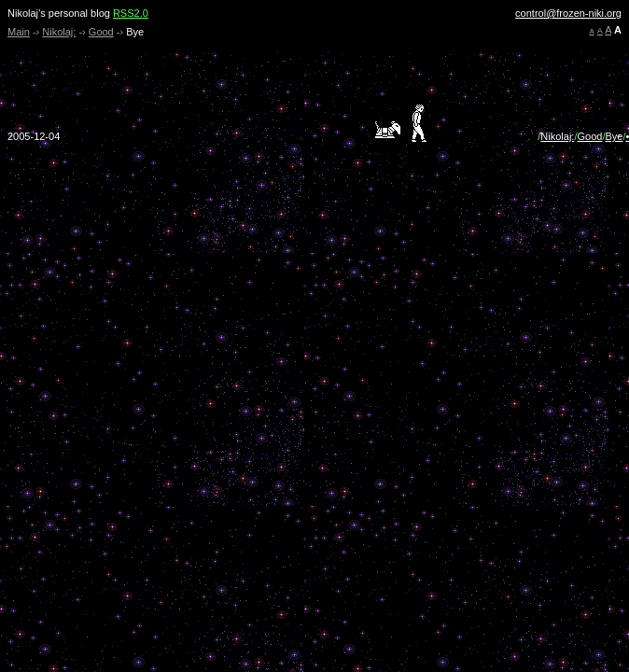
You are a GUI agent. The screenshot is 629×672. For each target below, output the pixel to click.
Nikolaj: (59, 32)
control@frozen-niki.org (568, 13)
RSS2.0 (131, 13)
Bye (614, 136)
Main (19, 32)
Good (101, 32)
